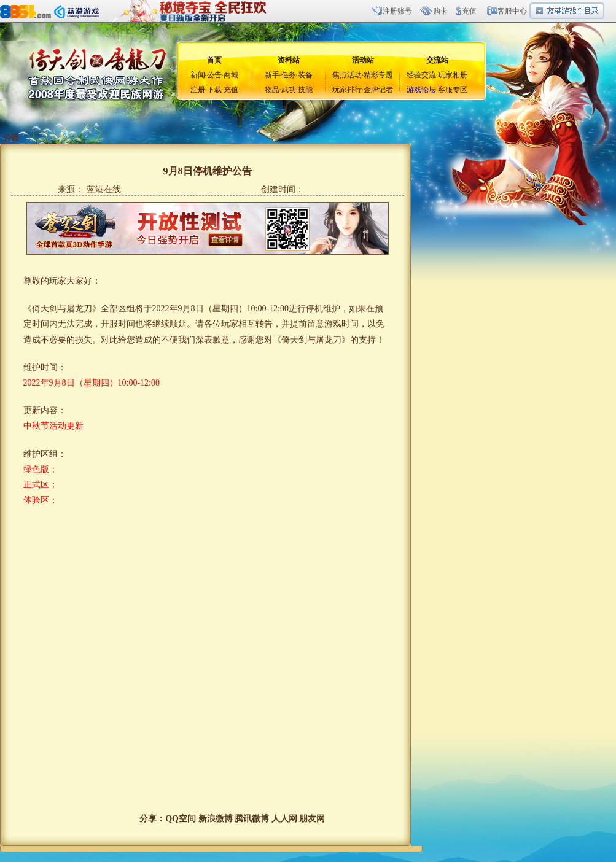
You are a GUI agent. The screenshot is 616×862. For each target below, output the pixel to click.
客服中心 (512, 11)
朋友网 (312, 819)
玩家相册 (453, 75)
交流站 (437, 60)
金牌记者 (378, 90)
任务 (289, 75)
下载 (214, 90)
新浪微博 (216, 819)
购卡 (440, 11)
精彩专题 (378, 75)
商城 (231, 75)
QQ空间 (181, 819)
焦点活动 (347, 75)
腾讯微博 (252, 819)
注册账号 (397, 11)
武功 (289, 90)
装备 (305, 75)
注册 (198, 90)
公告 (214, 75)
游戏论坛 (421, 90)
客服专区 (453, 90)
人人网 (284, 819)
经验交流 (421, 75)
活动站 (363, 60)
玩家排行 (347, 90)
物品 (272, 90)
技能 (305, 90)
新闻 (198, 75)
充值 (469, 11)
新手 (272, 75)
